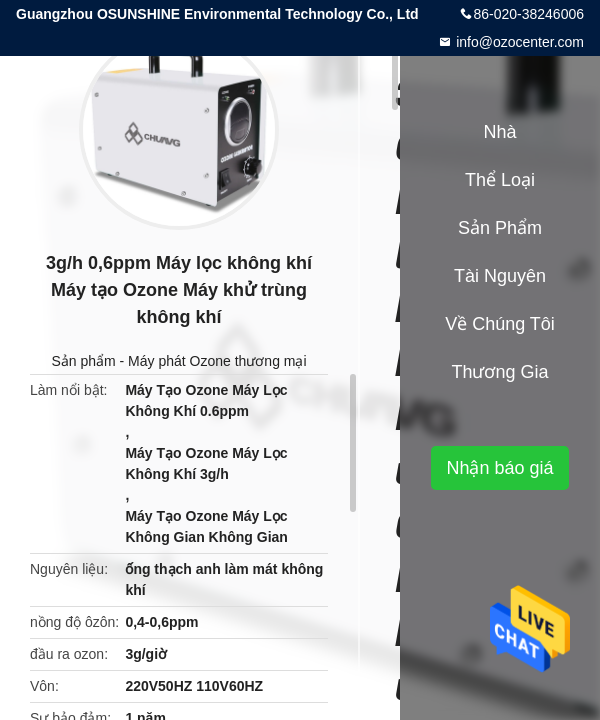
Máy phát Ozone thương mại (217, 361)
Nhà (499, 132)
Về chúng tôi (500, 324)
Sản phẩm (83, 361)
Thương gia (499, 372)
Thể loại (500, 180)
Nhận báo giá (499, 468)
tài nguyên (500, 276)
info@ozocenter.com (518, 42)
